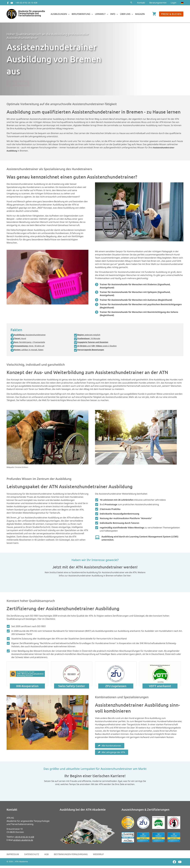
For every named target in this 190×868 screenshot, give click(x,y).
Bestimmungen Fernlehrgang (71, 856)
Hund (21, 339)
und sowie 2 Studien (99, 347)
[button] (131, 3)
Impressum (13, 856)
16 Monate (90, 339)
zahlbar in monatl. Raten (30, 351)
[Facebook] (8, 3)
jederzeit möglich (90, 335)
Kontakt (141, 3)
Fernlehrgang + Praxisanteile (31, 343)
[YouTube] (12, 3)
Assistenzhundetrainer (32, 335)
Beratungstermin (158, 3)
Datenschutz (32, 856)
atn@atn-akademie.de (24, 842)
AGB (46, 856)
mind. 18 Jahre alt (31, 347)
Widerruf (98, 856)
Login (174, 3)
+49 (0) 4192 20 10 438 (26, 3)
